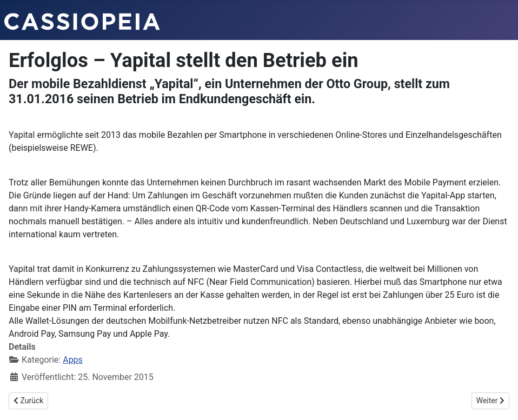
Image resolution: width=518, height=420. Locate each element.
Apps (73, 360)
